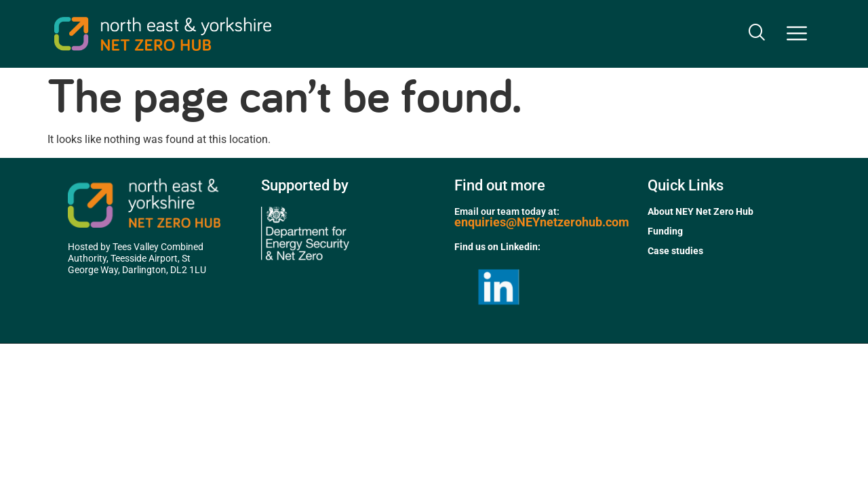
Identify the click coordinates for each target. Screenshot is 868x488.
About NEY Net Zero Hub (701, 211)
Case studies (675, 251)
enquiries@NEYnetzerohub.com (542, 222)
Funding (665, 231)
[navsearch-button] (756, 34)
